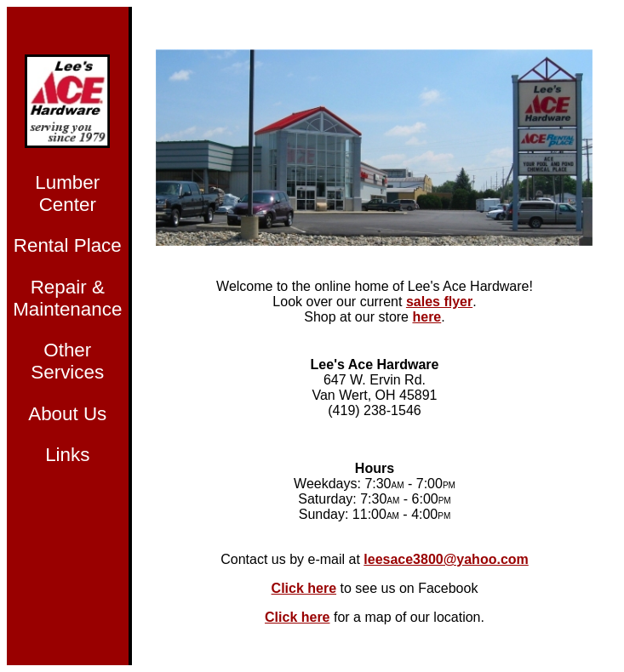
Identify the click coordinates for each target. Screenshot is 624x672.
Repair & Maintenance (67, 298)
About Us (67, 414)
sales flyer (439, 302)
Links (67, 455)
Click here (304, 588)
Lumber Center (67, 194)
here (426, 317)
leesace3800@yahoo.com (446, 559)
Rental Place (68, 245)
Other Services (67, 361)
